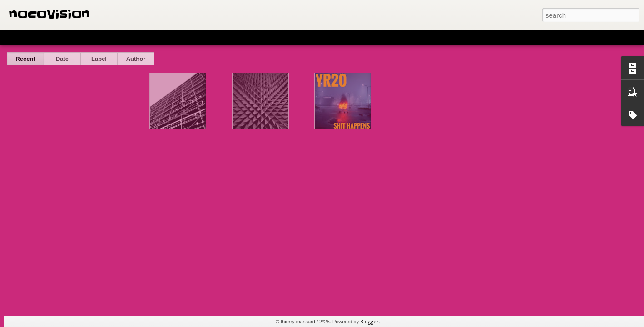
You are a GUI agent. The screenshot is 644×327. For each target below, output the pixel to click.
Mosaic (104, 37)
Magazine (74, 37)
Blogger (369, 321)
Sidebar (132, 37)
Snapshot (162, 37)
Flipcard (43, 37)
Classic (15, 37)
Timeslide (196, 37)
